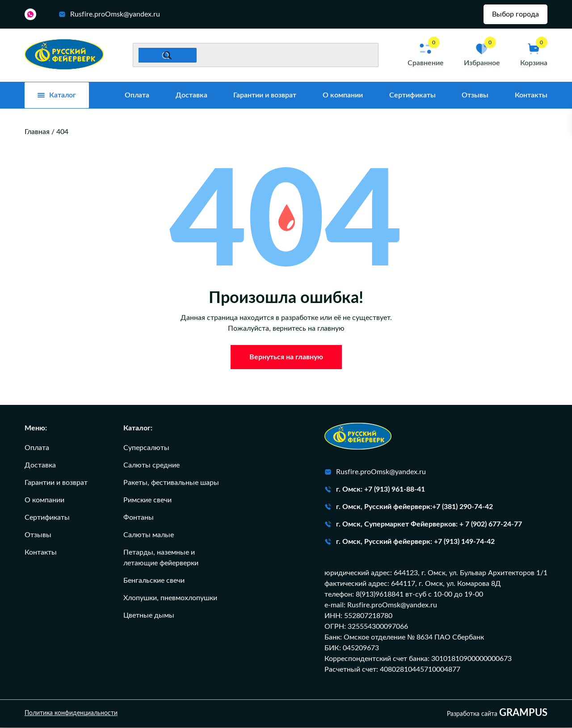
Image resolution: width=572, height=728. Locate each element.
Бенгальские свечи (154, 581)
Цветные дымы (149, 616)
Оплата (137, 96)
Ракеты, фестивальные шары (171, 483)
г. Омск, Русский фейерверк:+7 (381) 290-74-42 (409, 507)
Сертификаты (412, 96)
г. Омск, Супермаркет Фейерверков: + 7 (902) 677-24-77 (423, 525)
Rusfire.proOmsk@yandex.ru (109, 15)
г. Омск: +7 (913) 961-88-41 (375, 490)
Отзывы (475, 96)
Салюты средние (151, 466)
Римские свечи (147, 501)
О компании (343, 96)
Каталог (57, 96)
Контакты (531, 96)
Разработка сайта (497, 714)
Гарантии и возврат (265, 96)
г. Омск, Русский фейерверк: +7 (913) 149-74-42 (410, 542)
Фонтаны (139, 518)
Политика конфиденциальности (71, 714)
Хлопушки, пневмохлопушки (170, 598)
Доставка (191, 96)
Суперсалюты (146, 448)
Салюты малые (149, 535)
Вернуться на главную (286, 358)
